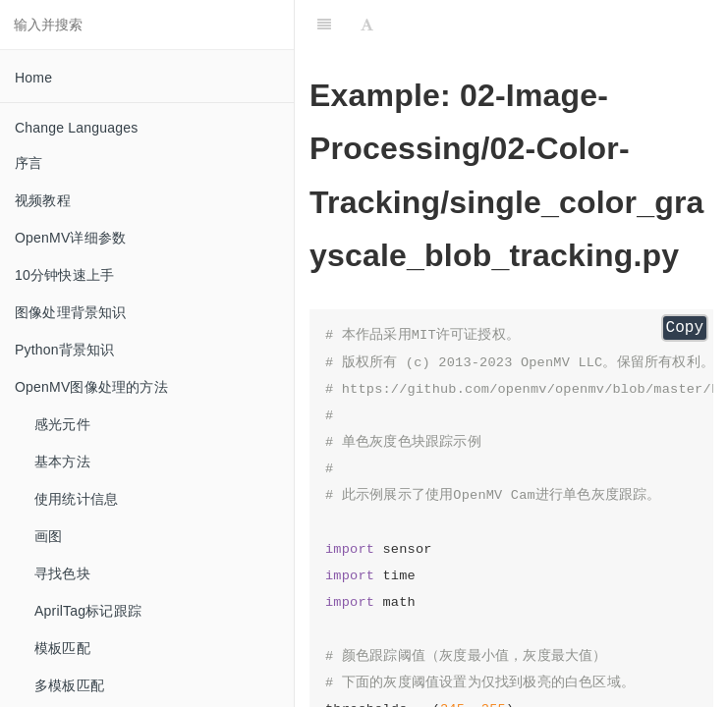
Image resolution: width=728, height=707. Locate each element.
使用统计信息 (76, 499)
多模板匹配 (69, 685)
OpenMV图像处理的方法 (91, 387)
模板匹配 (62, 648)
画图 (48, 536)
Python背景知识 (65, 350)
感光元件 (62, 424)
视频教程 (43, 200)
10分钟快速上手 (64, 275)
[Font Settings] (367, 25)
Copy (685, 328)
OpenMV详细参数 (70, 238)
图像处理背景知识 (71, 312)
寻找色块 (62, 573)
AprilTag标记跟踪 (88, 611)
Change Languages (76, 128)
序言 (28, 163)
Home (33, 78)
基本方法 (62, 462)
